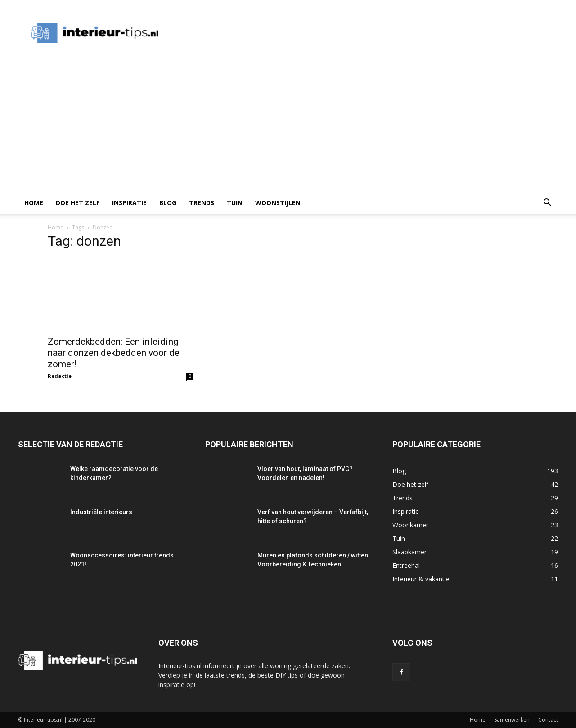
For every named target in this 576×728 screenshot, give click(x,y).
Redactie (60, 376)
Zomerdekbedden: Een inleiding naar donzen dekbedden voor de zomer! (114, 353)
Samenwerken (512, 720)
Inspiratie (129, 203)
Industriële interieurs (101, 512)
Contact (548, 720)
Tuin (235, 203)
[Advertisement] (288, 125)
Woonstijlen (278, 203)
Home (34, 203)
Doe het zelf (78, 203)
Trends (202, 203)
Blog (168, 203)
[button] (547, 204)
